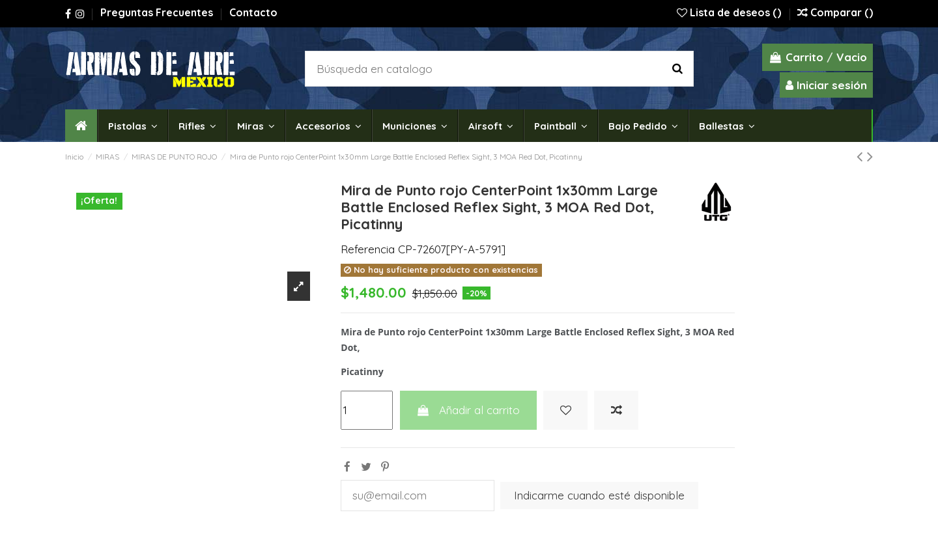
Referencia (368, 249)
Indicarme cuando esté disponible (599, 495)
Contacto (253, 12)
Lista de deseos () (730, 12)
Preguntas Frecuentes (158, 12)
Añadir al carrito (468, 410)
